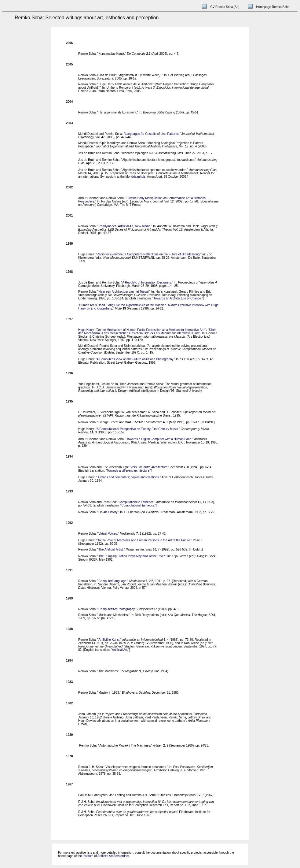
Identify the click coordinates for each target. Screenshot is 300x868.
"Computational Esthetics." (138, 505)
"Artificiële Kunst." (110, 640)
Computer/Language (112, 581)
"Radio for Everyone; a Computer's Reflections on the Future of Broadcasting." (149, 254)
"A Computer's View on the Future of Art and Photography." (135, 359)
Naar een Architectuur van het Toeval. (124, 292)
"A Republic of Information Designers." (147, 282)
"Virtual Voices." (108, 534)
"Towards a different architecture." (128, 471)
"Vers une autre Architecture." (150, 467)
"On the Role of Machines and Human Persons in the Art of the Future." (144, 540)
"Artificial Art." (120, 650)
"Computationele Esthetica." (137, 502)
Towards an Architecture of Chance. (177, 298)
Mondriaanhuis (136, 177)
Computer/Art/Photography (116, 609)
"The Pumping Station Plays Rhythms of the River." (132, 556)
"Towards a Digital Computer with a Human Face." (160, 439)
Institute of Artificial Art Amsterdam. (106, 856)
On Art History (108, 512)
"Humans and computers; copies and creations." (128, 477)
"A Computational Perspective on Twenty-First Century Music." (138, 429)
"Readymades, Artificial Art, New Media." (125, 226)
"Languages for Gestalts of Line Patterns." (152, 134)
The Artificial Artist (110, 549)
